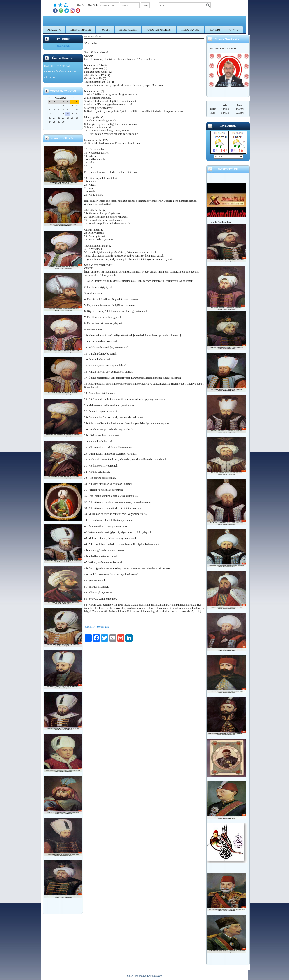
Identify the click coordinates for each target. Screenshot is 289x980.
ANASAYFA (54, 30)
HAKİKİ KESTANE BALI (58, 66)
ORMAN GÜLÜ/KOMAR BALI (61, 72)
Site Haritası (63, 46)
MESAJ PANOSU (190, 30)
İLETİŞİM (215, 30)
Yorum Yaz (103, 627)
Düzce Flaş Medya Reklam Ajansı (144, 976)
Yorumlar (89, 627)
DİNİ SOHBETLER (81, 30)
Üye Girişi (233, 30)
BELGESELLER (128, 30)
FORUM (105, 30)
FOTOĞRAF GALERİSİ (159, 30)
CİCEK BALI (51, 77)
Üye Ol (81, 5)
